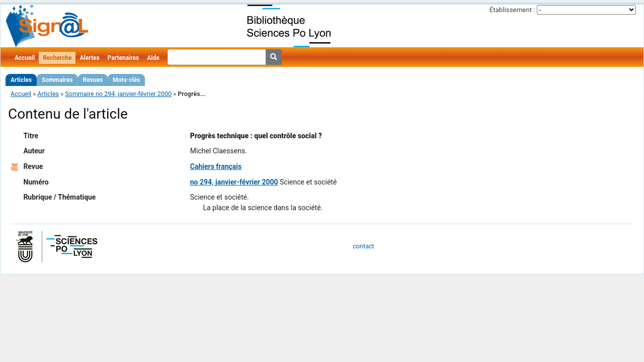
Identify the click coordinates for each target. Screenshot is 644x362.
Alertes (89, 58)
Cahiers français (216, 166)
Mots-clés (126, 80)
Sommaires (57, 80)
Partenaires (124, 58)
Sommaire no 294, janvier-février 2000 (118, 94)
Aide (153, 58)
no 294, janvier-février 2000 (234, 182)
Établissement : (512, 10)
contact (363, 246)
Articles (21, 80)
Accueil (25, 58)
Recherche (57, 58)
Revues (93, 80)
